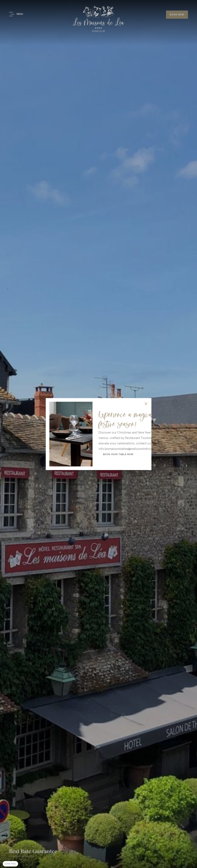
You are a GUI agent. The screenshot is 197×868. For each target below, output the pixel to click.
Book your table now (118, 454)
